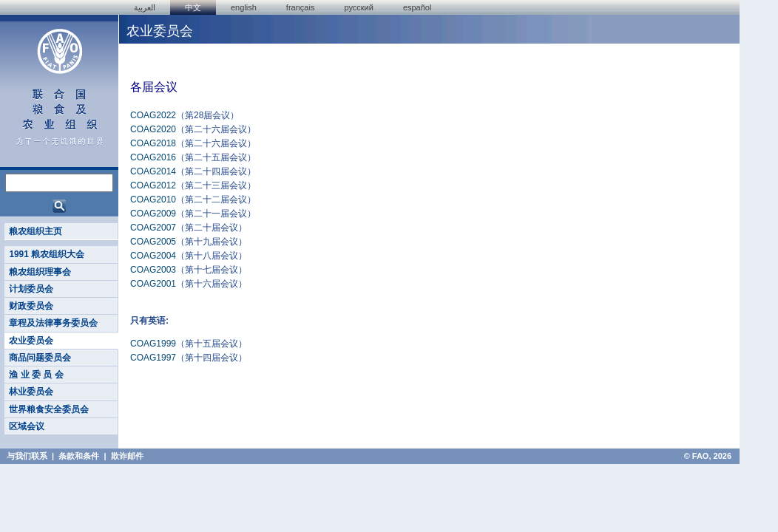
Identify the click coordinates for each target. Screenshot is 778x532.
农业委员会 (31, 341)
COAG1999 (153, 344)
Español (417, 7)
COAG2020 (153, 129)
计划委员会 (31, 289)
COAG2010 (153, 199)
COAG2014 (153, 171)
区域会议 (27, 426)
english (244, 7)
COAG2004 (153, 256)
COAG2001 (153, 284)
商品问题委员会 (40, 358)
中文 (193, 7)
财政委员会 (31, 306)
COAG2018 (153, 143)
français (301, 7)
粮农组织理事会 (40, 272)
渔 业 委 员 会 (36, 375)
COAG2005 (153, 242)
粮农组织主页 (35, 231)
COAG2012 (153, 185)
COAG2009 (153, 214)
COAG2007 (153, 228)
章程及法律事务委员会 (53, 323)
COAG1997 (153, 358)
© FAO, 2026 (708, 456)
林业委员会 (31, 392)
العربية (145, 7)
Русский (358, 7)
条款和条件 (79, 456)
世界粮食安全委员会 (49, 409)
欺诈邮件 (127, 456)
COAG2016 (153, 157)
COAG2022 (153, 115)
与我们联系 (27, 456)
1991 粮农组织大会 (47, 254)
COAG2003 (153, 270)
